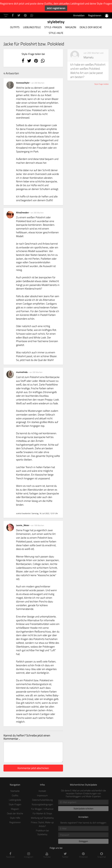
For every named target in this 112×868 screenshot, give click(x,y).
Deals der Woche (91, 27)
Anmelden (79, 15)
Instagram (29, 855)
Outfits (15, 27)
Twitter (65, 855)
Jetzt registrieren (56, 8)
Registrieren (95, 15)
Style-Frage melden (101, 84)
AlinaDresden (23, 213)
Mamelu (89, 57)
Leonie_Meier (23, 525)
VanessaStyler (23, 83)
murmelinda (22, 372)
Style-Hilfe (56, 33)
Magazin (71, 27)
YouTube (47, 855)
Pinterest (83, 855)
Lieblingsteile (32, 27)
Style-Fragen (53, 27)
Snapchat (102, 855)
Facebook (10, 855)
